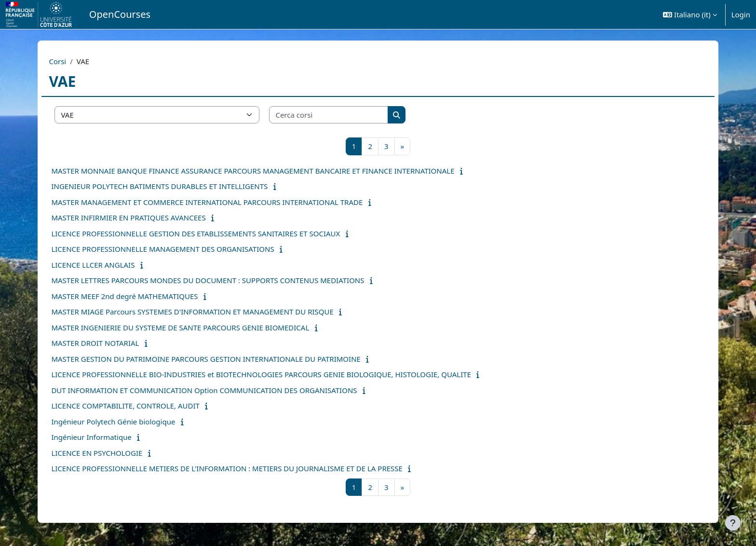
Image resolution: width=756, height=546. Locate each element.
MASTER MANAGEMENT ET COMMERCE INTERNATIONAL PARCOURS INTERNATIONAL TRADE (228, 202)
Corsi (79, 61)
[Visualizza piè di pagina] (733, 523)
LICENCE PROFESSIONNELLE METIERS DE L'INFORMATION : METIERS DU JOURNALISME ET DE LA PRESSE (248, 468)
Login (741, 14)
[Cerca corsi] (350, 115)
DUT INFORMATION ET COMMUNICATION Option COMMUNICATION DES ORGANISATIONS (225, 390)
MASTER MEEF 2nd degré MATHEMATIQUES (146, 296)
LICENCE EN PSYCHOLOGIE (118, 453)
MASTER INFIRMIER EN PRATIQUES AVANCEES (149, 218)
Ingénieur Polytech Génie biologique (134, 422)
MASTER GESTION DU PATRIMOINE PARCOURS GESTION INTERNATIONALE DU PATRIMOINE (227, 359)
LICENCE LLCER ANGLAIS (114, 265)
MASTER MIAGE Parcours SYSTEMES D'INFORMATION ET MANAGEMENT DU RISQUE (213, 312)
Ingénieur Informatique (112, 437)
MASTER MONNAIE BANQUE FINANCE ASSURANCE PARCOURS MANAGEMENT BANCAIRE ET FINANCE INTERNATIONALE (274, 171)
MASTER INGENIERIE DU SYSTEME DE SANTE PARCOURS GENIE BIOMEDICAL (201, 328)
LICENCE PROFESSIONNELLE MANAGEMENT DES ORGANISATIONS (184, 249)
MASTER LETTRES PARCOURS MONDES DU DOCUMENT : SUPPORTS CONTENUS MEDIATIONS (229, 280)
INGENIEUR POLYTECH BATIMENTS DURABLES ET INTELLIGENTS (181, 186)
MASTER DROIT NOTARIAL (116, 343)
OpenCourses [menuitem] (120, 14)
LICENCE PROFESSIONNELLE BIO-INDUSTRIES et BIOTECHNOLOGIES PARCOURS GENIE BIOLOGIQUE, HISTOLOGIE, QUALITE (282, 374)
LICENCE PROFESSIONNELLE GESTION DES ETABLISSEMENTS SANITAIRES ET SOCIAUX (217, 233)
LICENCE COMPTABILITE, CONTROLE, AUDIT (146, 406)
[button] (690, 14)
